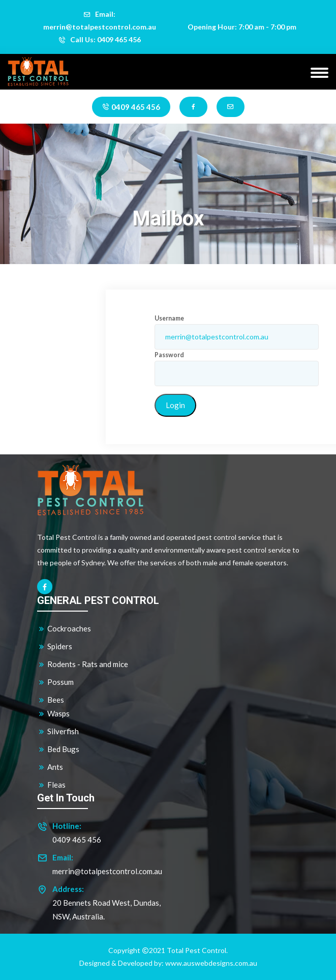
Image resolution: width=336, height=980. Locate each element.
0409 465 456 (131, 107)
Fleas (51, 785)
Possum (55, 682)
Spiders (55, 646)
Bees (51, 700)
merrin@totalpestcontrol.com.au (107, 871)
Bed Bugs (58, 749)
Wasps (53, 714)
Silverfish (58, 731)
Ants (50, 767)
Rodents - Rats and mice (83, 664)
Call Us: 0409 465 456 (100, 39)
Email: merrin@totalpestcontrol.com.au (100, 20)
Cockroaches (64, 629)
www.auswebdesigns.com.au (211, 963)
